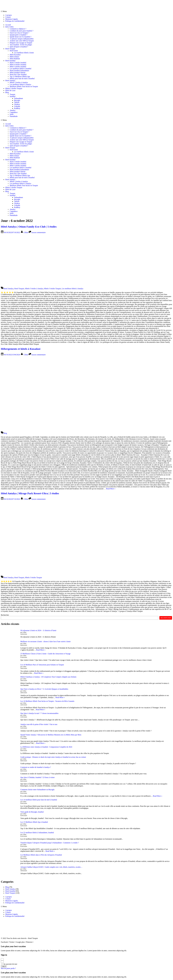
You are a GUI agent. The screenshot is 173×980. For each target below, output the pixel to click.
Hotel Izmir (14, 51)
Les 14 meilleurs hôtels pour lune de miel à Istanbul (39, 800)
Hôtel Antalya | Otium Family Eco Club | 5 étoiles (29, 227)
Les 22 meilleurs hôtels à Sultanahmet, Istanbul (37, 833)
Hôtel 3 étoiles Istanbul (18, 67)
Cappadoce (14, 112)
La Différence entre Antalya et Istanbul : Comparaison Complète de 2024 (46, 747)
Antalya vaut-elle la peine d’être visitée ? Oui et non (39, 724)
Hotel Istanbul (10, 61)
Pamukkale (14, 116)
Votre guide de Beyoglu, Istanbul (32, 812)
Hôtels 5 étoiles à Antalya (19, 82)
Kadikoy (17, 108)
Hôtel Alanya (14, 57)
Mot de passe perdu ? (8, 968)
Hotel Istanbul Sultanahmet (19, 71)
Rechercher (5, 615)
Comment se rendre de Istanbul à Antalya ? (36, 767)
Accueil (8, 25)
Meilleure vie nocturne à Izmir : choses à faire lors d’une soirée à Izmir (46, 641)
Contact (8, 17)
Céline (26, 232)
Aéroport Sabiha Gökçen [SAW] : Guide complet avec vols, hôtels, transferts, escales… (51, 867)
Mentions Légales (12, 19)
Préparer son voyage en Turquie (21, 43)
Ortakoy (17, 104)
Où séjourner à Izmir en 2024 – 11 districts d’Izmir (38, 630)
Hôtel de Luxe (10, 90)
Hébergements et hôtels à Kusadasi (21, 349)
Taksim (17, 102)
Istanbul (13, 96)
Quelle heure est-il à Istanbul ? (21, 37)
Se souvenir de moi (9, 964)
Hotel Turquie (10, 49)
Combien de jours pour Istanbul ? (22, 31)
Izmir (12, 114)
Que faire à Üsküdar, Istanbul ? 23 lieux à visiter (38, 777)
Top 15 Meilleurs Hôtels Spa (20, 77)
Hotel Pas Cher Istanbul (18, 75)
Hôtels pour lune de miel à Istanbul (22, 79)
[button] (86, 11)
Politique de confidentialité (15, 21)
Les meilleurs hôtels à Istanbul (21, 69)
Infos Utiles (9, 27)
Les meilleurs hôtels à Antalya (20, 84)
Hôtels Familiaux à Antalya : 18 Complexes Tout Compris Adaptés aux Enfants (48, 677)
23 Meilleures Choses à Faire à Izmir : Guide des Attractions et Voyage (45, 654)
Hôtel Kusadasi (15, 55)
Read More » (111, 489)
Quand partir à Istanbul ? (18, 35)
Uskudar (17, 106)
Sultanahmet (19, 98)
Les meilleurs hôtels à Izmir (24, 53)
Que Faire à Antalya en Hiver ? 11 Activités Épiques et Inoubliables (44, 689)
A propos (8, 15)
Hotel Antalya (10, 80)
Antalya (13, 110)
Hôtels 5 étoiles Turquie (14, 88)
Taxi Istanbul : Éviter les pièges (21, 45)
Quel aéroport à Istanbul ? (19, 47)
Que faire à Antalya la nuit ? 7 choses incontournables (39, 713)
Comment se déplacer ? (18, 29)
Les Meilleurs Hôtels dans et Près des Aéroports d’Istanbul (41, 855)
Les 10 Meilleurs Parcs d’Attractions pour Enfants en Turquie (42, 665)
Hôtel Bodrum (15, 59)
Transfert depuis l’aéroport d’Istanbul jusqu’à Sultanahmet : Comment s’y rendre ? (50, 843)
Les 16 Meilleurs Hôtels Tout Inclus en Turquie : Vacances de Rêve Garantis (47, 701)
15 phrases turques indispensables (22, 39)
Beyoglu (17, 100)
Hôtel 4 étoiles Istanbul (18, 65)
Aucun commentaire (39, 232)
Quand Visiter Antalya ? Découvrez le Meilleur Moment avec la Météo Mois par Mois (51, 735)
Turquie (12, 94)
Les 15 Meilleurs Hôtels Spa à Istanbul (34, 822)
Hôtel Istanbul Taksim (18, 73)
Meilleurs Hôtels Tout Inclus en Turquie (24, 86)
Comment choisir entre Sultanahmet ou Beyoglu (37, 790)
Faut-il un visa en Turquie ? (19, 33)
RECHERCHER (166, 618)
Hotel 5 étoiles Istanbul (18, 63)
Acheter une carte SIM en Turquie (22, 41)
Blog (7, 92)
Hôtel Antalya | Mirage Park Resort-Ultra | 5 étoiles (30, 493)
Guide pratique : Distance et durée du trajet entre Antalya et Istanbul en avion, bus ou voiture (53, 757)
